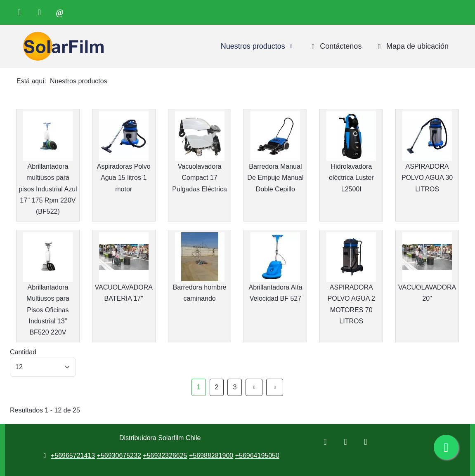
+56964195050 (257, 456)
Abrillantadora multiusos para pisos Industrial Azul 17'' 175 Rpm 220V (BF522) (48, 189)
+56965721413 (73, 456)
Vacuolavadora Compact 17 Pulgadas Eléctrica (200, 178)
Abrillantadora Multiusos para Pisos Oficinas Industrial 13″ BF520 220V (48, 310)
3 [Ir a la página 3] (235, 387)
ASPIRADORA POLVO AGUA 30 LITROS (427, 178)
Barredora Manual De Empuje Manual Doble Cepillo (275, 178)
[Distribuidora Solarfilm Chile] (61, 46)
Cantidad (23, 352)
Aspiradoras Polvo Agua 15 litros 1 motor (124, 178)
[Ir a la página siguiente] (254, 387)
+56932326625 (165, 456)
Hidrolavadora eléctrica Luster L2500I (351, 178)
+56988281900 (211, 456)
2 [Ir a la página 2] (217, 387)
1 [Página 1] (199, 387)
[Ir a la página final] (275, 387)
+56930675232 (119, 456)
